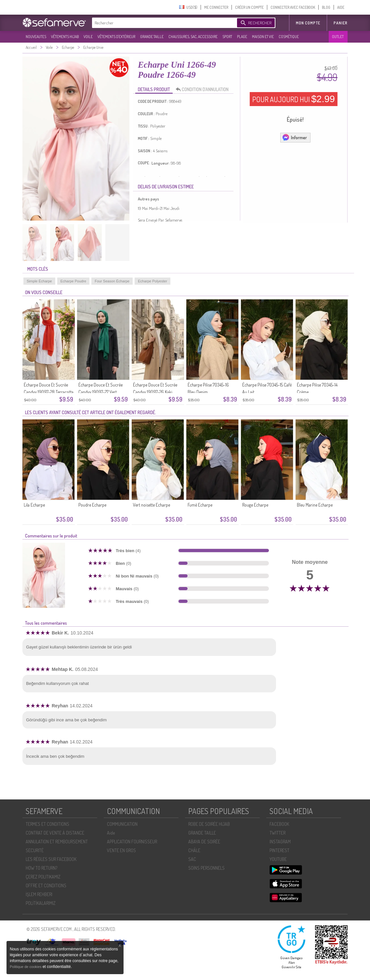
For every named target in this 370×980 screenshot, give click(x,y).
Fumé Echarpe (200, 505)
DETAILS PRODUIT (154, 89)
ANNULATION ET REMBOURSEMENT (57, 842)
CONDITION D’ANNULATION (204, 89)
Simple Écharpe (39, 281)
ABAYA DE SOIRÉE (204, 842)
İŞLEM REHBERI (39, 894)
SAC (192, 859)
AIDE (341, 7)
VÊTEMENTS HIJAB (65, 37)
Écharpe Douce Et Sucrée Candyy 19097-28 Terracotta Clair (49, 392)
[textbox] (163, 23)
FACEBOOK (279, 824)
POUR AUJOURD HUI (294, 99)
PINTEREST (279, 850)
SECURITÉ (35, 850)
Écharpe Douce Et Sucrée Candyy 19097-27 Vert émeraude (100, 392)
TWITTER (277, 833)
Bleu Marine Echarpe (315, 505)
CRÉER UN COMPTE (249, 7)
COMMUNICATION (122, 824)
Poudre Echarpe (92, 505)
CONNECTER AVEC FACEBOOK (293, 7)
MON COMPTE (308, 23)
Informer (294, 137)
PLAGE (242, 37)
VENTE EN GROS (121, 850)
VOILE (88, 37)
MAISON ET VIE (263, 37)
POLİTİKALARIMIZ (41, 903)
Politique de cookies (26, 967)
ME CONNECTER (216, 7)
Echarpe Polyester (152, 281)
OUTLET (338, 37)
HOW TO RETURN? (41, 868)
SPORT (227, 37)
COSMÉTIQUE (289, 37)
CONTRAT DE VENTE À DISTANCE (55, 833)
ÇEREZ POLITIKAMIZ (43, 877)
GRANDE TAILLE (152, 37)
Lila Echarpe (34, 505)
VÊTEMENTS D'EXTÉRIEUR (116, 37)
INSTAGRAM (280, 842)
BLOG (326, 7)
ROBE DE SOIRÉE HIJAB (209, 824)
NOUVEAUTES (36, 37)
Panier (341, 23)
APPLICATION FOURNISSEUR (132, 842)
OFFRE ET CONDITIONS (46, 885)
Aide (111, 833)
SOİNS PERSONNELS (206, 868)
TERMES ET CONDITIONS (47, 824)
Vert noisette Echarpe (152, 505)
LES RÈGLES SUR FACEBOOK (51, 859)
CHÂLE (194, 850)
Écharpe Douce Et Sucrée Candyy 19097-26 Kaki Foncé (155, 392)
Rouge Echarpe (255, 505)
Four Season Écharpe (112, 281)
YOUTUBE (278, 859)
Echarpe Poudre (73, 281)
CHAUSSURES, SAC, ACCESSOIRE (193, 37)
